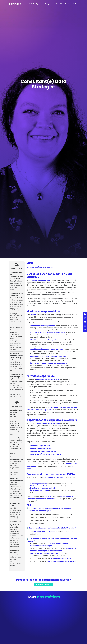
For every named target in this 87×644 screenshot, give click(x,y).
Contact (75, 4)
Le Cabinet (30, 4)
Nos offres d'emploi (44, 611)
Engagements (49, 4)
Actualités (59, 4)
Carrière (68, 4)
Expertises (39, 4)
